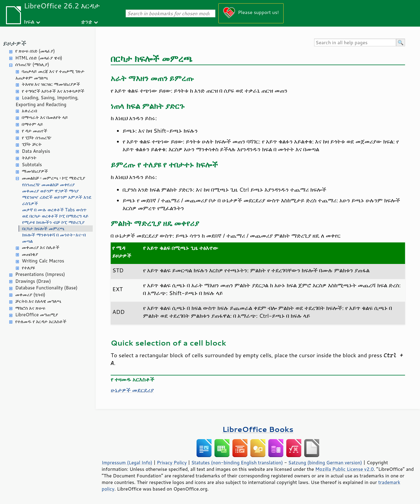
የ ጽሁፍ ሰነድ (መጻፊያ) (35, 51)
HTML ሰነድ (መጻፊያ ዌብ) (39, 58)
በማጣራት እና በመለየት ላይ (45, 117)
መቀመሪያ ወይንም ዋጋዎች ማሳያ (50, 191)
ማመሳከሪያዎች (35, 171)
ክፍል (29, 21)
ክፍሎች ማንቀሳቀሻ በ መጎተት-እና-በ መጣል (54, 238)
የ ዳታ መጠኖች (35, 131)
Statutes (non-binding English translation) (237, 462)
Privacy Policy (172, 462)
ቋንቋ (87, 21)
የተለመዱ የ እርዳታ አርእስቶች (41, 322)
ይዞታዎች (15, 43)
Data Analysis (36, 151)
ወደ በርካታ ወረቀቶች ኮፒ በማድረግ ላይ (55, 216)
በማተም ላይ (32, 124)
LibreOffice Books (258, 429)
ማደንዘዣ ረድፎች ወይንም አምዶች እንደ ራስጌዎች (57, 200)
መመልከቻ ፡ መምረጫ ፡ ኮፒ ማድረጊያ (53, 178)
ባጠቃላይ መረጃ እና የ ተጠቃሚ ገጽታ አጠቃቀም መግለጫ (50, 75)
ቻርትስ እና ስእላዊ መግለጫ (38, 301)
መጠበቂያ (30, 254)
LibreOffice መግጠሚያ (37, 315)
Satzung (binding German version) (325, 462)
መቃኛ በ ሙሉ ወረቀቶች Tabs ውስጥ (54, 210)
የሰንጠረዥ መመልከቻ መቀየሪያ (48, 185)
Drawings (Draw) (33, 281)
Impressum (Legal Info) (127, 462)
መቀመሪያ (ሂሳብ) (30, 295)
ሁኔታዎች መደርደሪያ (132, 390)
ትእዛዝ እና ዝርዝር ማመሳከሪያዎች (51, 84)
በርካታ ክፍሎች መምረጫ (43, 229)
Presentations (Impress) (40, 274)
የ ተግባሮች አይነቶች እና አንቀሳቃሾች (53, 91)
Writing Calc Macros (43, 261)
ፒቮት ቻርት (32, 144)
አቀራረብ (29, 111)
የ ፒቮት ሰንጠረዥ (37, 138)
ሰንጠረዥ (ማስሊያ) (32, 64)
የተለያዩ (28, 268)
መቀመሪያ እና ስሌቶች (41, 247)
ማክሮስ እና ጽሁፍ (30, 308)
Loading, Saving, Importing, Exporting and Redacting (47, 101)
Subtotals (32, 165)
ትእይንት (29, 158)
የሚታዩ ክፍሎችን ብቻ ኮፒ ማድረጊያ (53, 222)
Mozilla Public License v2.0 (345, 469)
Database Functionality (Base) (46, 288)
